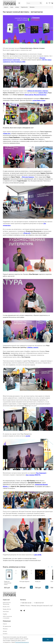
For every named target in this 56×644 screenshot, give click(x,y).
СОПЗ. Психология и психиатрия (7, 616)
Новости (6, 7)
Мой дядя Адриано (23, 581)
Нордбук (5, 613)
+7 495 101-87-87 (39, 602)
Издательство (24, 7)
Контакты (5, 633)
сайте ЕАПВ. (38, 555)
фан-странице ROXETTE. (33, 475)
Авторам (5, 630)
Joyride (28, 436)
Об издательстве (7, 625)
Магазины (32, 7)
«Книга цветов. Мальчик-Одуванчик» (35, 95)
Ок (48, 640)
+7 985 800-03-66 (26, 602)
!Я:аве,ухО (38, 580)
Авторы (17, 7)
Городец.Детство (7, 608)
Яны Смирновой (41, 473)
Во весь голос (6, 606)
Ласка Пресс (6, 611)
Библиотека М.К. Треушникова (7, 602)
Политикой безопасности (22, 642)
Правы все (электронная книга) (9, 582)
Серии (12, 7)
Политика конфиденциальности (10, 635)
